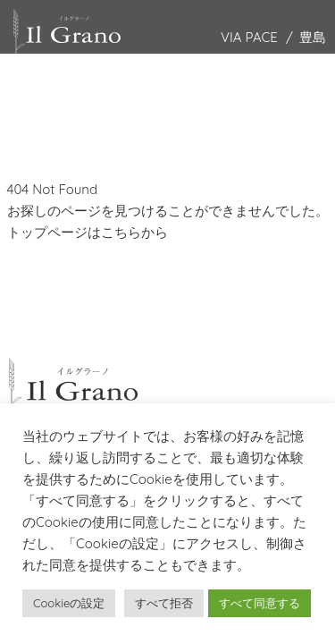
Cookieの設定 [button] (69, 603)
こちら (121, 232)
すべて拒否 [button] (164, 603)
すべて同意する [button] (260, 603)
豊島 (313, 37)
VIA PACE (249, 37)
